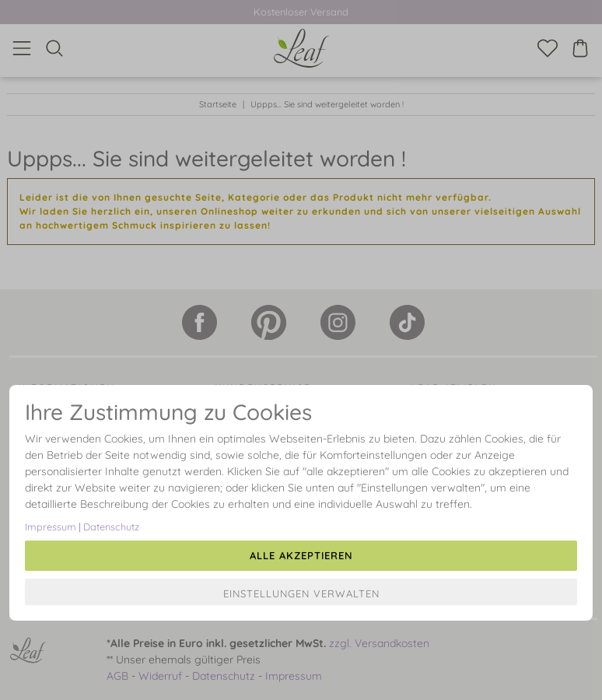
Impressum (51, 527)
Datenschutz (111, 527)
